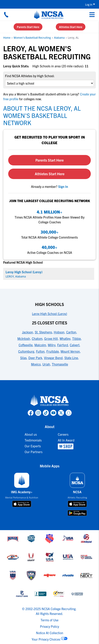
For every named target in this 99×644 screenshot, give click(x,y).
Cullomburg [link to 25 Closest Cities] (26, 351)
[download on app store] (22, 504)
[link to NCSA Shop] (66, 446)
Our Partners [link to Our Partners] (33, 452)
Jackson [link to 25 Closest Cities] (27, 332)
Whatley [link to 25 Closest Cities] (65, 338)
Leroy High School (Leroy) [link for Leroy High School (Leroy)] (24, 272)
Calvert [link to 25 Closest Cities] (75, 345)
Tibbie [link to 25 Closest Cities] (76, 338)
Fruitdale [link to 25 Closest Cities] (53, 351)
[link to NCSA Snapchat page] (69, 413)
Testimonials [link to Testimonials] (33, 440)
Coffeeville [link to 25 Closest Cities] (26, 345)
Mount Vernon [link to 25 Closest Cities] (70, 351)
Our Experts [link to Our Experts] (33, 446)
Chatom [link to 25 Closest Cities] (37, 338)
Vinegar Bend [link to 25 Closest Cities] (53, 358)
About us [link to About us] (31, 434)
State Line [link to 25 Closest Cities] (71, 358)
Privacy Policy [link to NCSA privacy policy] (49, 626)
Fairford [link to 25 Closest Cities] (63, 345)
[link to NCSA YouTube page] (53, 413)
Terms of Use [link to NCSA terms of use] (49, 620)
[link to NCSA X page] (61, 413)
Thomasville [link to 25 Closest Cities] (60, 364)
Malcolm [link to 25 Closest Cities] (40, 345)
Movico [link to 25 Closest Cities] (36, 364)
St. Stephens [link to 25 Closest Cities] (43, 332)
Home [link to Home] (7, 37)
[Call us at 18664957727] (6, 15)
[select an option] (49, 83)
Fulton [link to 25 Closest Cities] (40, 351)
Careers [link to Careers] (63, 434)
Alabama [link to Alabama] (59, 37)
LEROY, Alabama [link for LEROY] (16, 276)
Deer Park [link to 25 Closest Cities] (35, 358)
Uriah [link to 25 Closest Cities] (46, 364)
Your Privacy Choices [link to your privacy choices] (46, 639)
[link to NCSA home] (50, 401)
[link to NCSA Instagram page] (38, 413)
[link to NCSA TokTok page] (46, 413)
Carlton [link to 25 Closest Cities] (71, 332)
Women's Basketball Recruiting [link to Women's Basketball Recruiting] (32, 37)
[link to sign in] (63, 186)
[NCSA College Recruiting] (49, 15)
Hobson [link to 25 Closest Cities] (59, 332)
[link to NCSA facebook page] (31, 413)
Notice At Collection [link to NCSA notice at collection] (50, 633)
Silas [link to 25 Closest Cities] (23, 358)
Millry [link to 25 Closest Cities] (52, 345)
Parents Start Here (28, 27)
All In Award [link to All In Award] (66, 440)
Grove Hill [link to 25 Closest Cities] (51, 338)
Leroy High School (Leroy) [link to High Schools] (49, 314)
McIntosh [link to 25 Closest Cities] (24, 338)
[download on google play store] (77, 513)
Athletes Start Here (71, 27)
